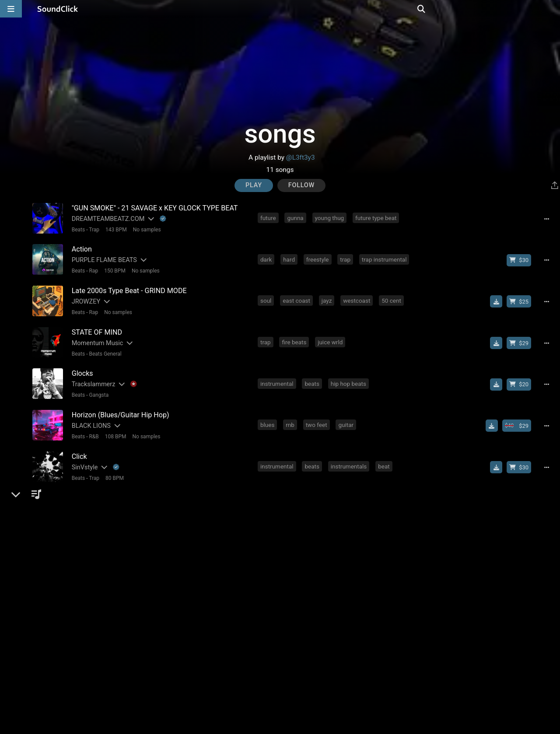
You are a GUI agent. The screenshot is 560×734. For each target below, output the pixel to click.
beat (385, 456)
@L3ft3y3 (301, 157)
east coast (298, 297)
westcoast (358, 297)
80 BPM (113, 468)
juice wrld (331, 337)
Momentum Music (96, 338)
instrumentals (350, 456)
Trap (93, 229)
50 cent (393, 297)
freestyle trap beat (334, 576)
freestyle (319, 257)
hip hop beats (350, 377)
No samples (145, 229)
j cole (295, 615)
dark (267, 257)
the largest (276, 536)
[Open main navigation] (11, 9)
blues (269, 416)
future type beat (377, 217)
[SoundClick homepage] (58, 9)
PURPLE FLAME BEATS (103, 258)
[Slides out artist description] (149, 218)
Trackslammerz (92, 378)
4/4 (153, 627)
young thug (331, 217)
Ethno (78, 577)
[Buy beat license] (521, 258)
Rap (92, 269)
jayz (328, 297)
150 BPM (113, 269)
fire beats (295, 337)
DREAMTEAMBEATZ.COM (107, 218)
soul (267, 297)
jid (367, 615)
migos (389, 615)
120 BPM (132, 627)
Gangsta (97, 388)
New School (101, 627)
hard (290, 257)
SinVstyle (83, 457)
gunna (296, 217)
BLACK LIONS (89, 418)
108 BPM (114, 428)
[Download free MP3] (499, 298)
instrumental (278, 377)
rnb (291, 416)
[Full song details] (549, 218)
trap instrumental (386, 257)
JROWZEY (84, 298)
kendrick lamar (333, 615)
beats (313, 377)
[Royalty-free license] (476, 577)
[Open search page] (551, 9)
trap (346, 257)
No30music (86, 537)
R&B (92, 428)
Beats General (104, 349)
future (269, 217)
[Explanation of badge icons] (161, 218)
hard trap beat (280, 576)
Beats (77, 229)
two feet (318, 416)
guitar (347, 416)
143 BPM (114, 229)
